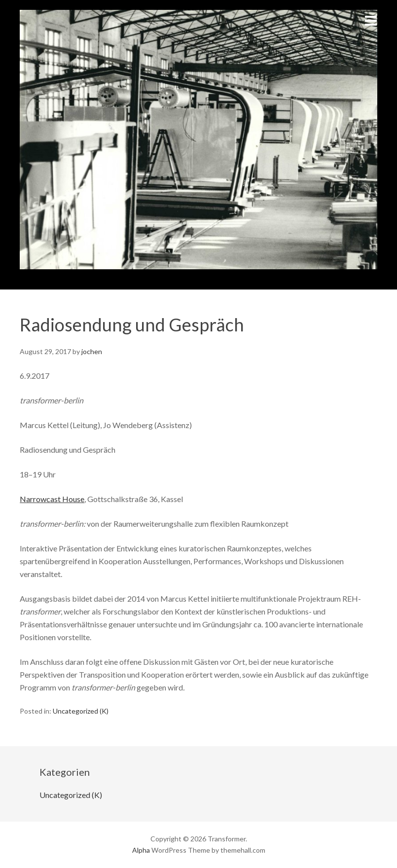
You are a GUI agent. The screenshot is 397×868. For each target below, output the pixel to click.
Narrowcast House (52, 499)
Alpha (141, 850)
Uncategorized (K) (81, 711)
